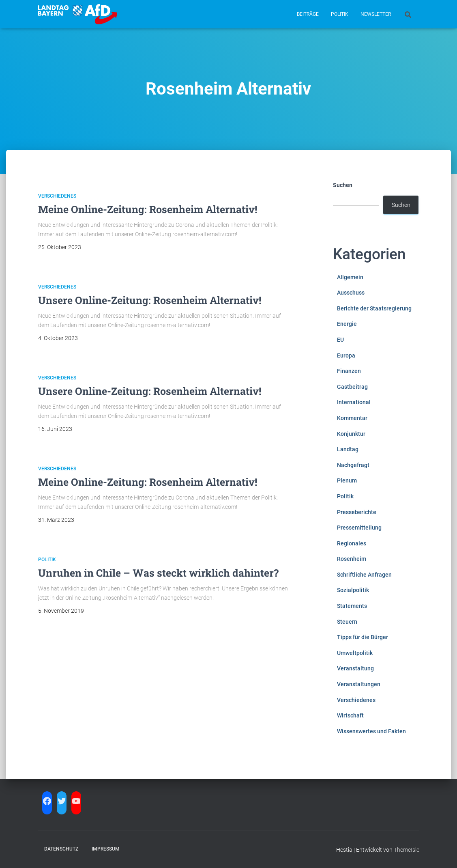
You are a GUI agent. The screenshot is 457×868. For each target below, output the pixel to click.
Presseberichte (357, 512)
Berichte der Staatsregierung (374, 308)
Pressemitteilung (359, 528)
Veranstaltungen (359, 684)
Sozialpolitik (353, 590)
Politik (340, 14)
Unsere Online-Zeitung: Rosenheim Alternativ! (150, 300)
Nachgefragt (353, 465)
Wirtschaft (350, 715)
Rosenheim (352, 559)
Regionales (352, 543)
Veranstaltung (355, 668)
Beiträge (308, 14)
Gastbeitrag (352, 387)
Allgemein (350, 277)
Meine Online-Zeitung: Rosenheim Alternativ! (148, 209)
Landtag (348, 449)
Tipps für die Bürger (363, 637)
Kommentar (352, 418)
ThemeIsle (407, 850)
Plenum (347, 480)
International (354, 402)
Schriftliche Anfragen (364, 575)
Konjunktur (351, 434)
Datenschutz (61, 849)
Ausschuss (351, 293)
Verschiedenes (57, 196)
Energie (347, 324)
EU (340, 340)
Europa (346, 355)
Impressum (106, 849)
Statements (352, 606)
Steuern (347, 622)
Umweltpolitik (355, 653)
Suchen (343, 185)
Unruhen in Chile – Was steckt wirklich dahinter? (158, 573)
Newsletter (376, 14)
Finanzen (349, 371)
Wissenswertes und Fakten (371, 731)
